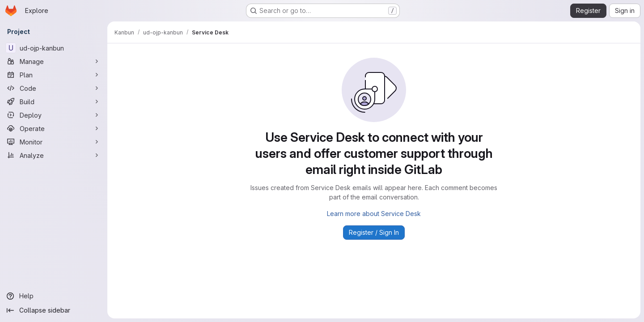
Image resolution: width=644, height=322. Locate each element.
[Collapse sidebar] (54, 310)
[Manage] (54, 61)
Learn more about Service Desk (374, 214)
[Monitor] (54, 142)
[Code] (54, 88)
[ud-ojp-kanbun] (54, 48)
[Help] (54, 296)
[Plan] (54, 75)
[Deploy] (54, 115)
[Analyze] (54, 155)
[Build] (54, 102)
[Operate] (54, 128)
